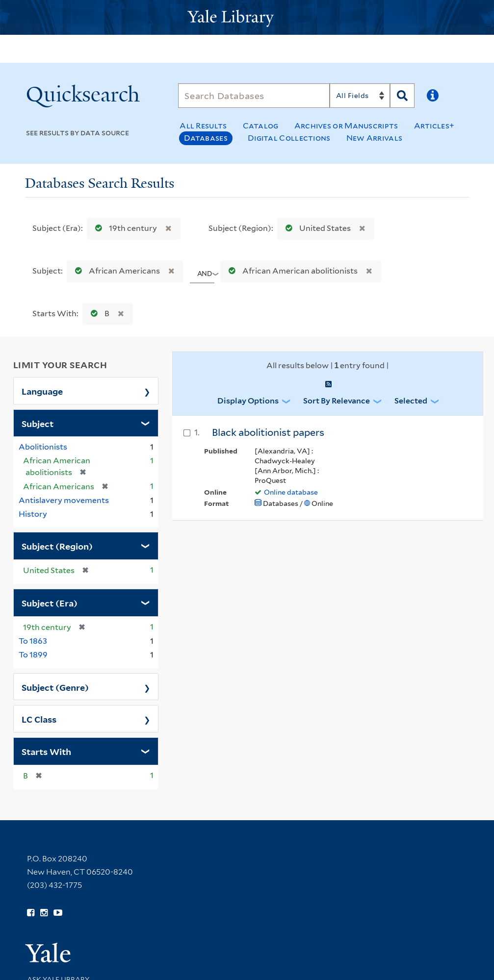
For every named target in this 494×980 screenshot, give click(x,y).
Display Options (248, 401)
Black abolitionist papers (268, 432)
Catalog (261, 126)
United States (316, 228)
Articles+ (434, 126)
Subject (38, 423)
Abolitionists (43, 447)
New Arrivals (375, 138)
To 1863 (33, 641)
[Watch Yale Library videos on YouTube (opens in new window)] (58, 913)
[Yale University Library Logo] (247, 17)
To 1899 (33, 655)
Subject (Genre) (55, 687)
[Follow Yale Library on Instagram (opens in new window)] (44, 913)
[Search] (254, 96)
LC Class (39, 719)
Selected (411, 401)
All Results (203, 126)
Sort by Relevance (337, 401)
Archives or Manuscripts (346, 126)
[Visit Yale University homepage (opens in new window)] (48, 949)
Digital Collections (289, 138)
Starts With (46, 751)
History (33, 514)
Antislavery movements (64, 500)
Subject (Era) (50, 603)
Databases (206, 138)
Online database (291, 492)
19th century (124, 228)
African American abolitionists (291, 271)
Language (42, 391)
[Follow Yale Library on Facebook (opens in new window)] (31, 913)
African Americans (115, 271)
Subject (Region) (57, 546)
